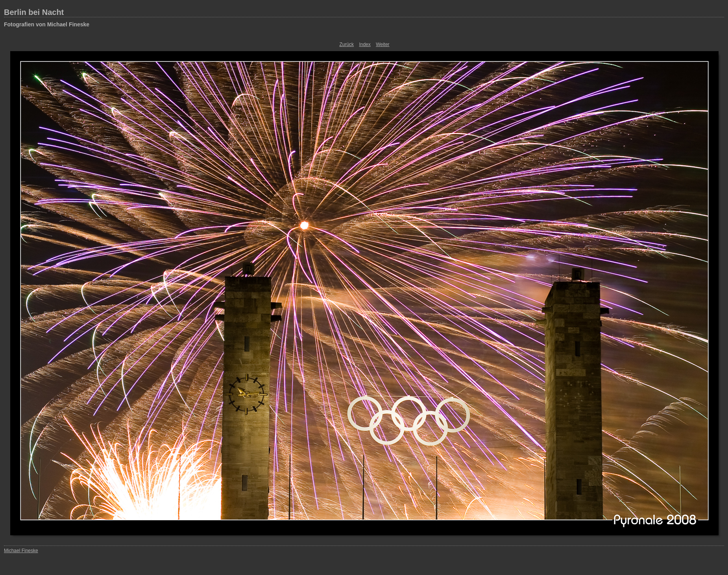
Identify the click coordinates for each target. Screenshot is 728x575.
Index (365, 44)
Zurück (346, 44)
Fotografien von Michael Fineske (47, 24)
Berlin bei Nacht (34, 12)
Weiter (382, 44)
